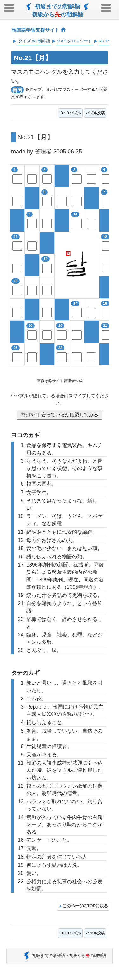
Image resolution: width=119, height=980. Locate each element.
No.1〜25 (107, 41)
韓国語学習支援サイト (39, 30)
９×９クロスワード (74, 41)
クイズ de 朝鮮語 (34, 41)
